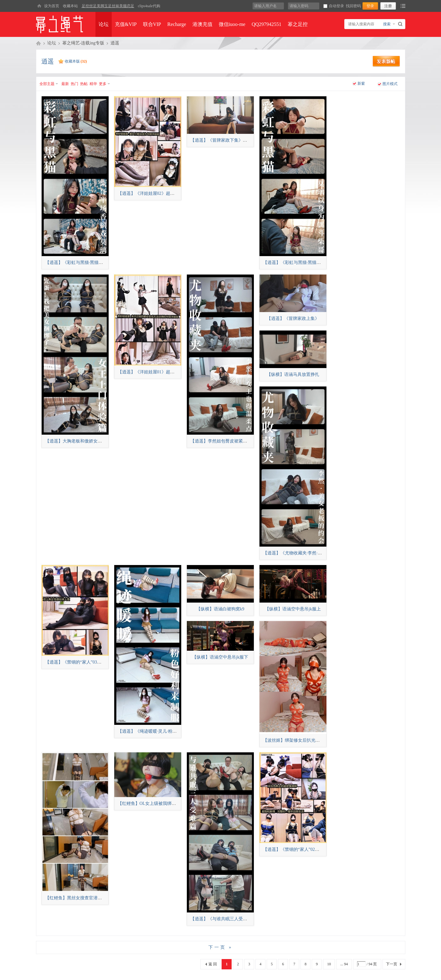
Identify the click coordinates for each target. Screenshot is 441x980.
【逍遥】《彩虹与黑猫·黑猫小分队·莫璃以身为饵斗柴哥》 (319, 263)
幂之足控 (298, 24)
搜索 (387, 24)
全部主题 (47, 84)
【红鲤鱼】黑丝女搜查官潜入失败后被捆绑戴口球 (93, 898)
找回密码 (353, 6)
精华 (93, 84)
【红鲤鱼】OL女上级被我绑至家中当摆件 (158, 803)
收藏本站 (70, 6)
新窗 (361, 83)
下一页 (392, 964)
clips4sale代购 (149, 6)
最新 (65, 84)
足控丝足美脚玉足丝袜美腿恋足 (108, 6)
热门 (74, 84)
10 (329, 964)
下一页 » (221, 947)
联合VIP (152, 24)
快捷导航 (403, 6)
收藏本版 (76, 61)
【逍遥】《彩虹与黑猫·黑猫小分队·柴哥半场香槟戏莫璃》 (101, 263)
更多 (103, 84)
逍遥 (115, 43)
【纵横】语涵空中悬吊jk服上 (293, 609)
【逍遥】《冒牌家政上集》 (293, 318)
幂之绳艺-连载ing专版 (83, 43)
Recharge (177, 24)
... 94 (344, 964)
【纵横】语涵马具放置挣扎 (293, 374)
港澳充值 (203, 24)
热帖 (84, 84)
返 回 (213, 964)
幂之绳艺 (38, 43)
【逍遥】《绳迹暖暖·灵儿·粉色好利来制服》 (160, 731)
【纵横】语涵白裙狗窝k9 (220, 609)
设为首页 (52, 6)
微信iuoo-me (232, 24)
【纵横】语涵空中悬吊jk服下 (220, 657)
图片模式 (390, 84)
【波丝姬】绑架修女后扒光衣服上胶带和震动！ (309, 740)
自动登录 (334, 6)
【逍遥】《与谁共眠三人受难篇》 (223, 919)
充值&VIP (126, 24)
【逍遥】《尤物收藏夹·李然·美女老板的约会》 (308, 553)
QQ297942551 (267, 24)
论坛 (104, 24)
